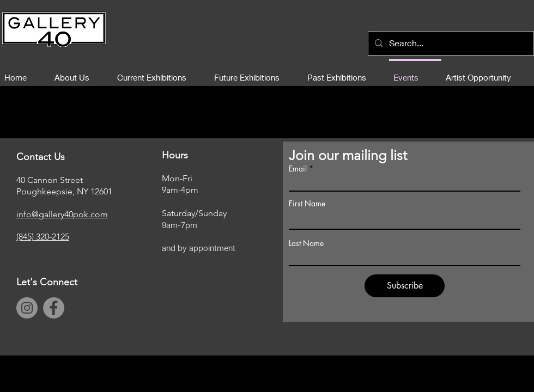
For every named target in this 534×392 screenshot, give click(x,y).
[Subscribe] (405, 286)
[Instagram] (27, 308)
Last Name (306, 243)
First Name (307, 204)
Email (298, 169)
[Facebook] (54, 308)
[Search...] (450, 43)
